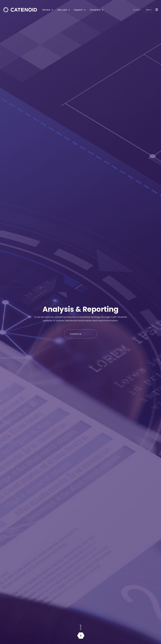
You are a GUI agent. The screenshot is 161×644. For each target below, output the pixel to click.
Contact (136, 10)
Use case (64, 10)
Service (48, 10)
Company (97, 10)
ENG (148, 10)
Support (80, 10)
